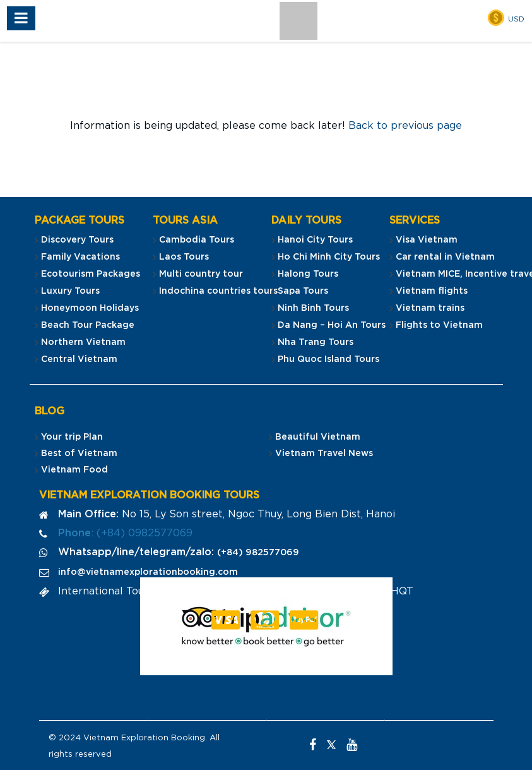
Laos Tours (184, 257)
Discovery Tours (77, 240)
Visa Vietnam (427, 240)
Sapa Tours (303, 291)
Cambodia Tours (197, 240)
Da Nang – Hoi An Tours (332, 325)
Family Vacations (80, 257)
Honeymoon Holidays (90, 308)
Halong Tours (308, 274)
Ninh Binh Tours (313, 308)
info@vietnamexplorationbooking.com (148, 572)
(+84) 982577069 (258, 553)
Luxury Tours (70, 291)
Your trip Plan (72, 437)
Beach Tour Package (88, 325)
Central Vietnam (79, 359)
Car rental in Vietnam (445, 257)
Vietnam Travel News (324, 454)
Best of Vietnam (79, 454)
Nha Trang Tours (316, 342)
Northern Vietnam (83, 342)
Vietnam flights (432, 291)
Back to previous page (405, 126)
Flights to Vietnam (439, 325)
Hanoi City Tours (315, 240)
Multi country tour (201, 274)
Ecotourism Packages (91, 274)
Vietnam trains (430, 308)
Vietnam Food (74, 470)
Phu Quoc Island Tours (328, 359)
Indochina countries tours (218, 291)
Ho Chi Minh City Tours (329, 257)
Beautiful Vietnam (318, 437)
